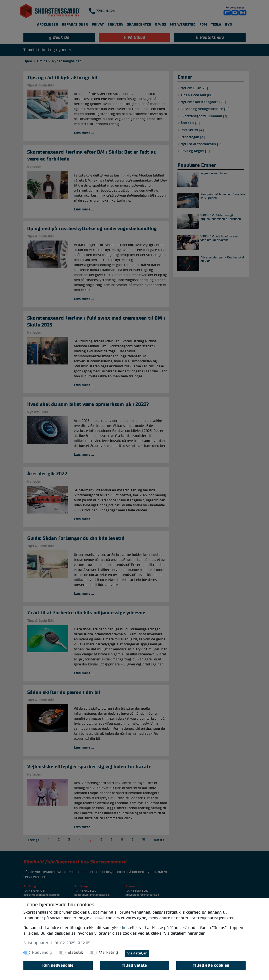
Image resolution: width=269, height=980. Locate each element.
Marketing (108, 953)
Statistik (75, 953)
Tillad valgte (134, 965)
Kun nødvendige (58, 965)
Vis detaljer (137, 953)
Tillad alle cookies (211, 965)
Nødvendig (42, 953)
